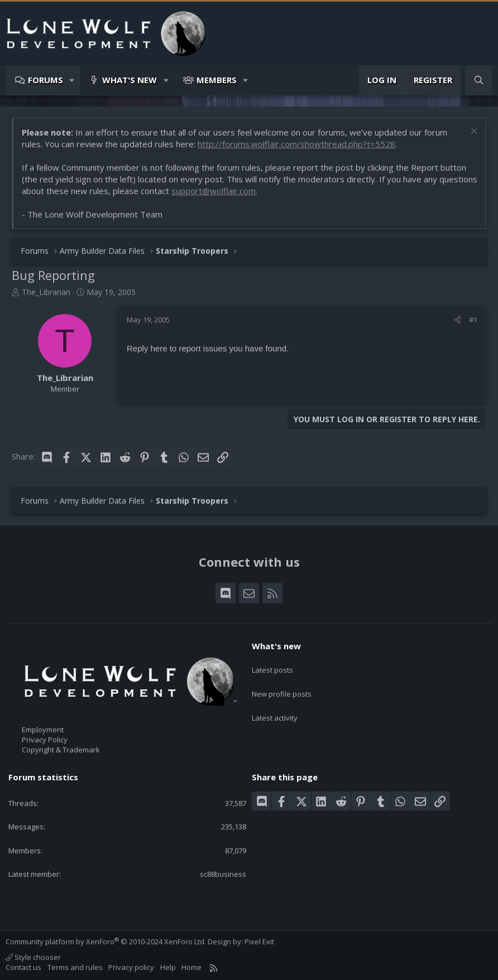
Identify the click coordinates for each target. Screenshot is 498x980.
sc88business (223, 874)
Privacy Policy (45, 740)
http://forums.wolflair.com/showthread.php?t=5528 (296, 144)
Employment (43, 730)
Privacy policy (131, 967)
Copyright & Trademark (61, 750)
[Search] (479, 80)
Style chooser (33, 957)
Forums (46, 80)
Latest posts (272, 665)
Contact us (23, 967)
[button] (72, 80)
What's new (130, 80)
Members (217, 80)
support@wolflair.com (214, 191)
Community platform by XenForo (106, 942)
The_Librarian (46, 292)
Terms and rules (75, 967)
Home (191, 967)
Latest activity (275, 706)
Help (168, 967)
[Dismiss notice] (473, 132)
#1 (473, 320)
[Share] (458, 320)
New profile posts (282, 686)
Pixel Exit (259, 942)
